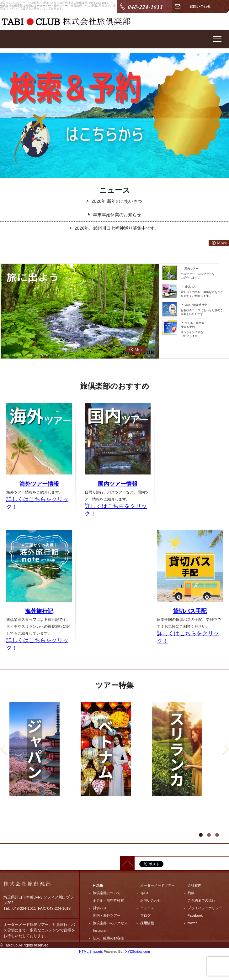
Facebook (195, 915)
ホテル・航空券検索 (108, 900)
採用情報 (147, 923)
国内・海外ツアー (107, 915)
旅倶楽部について (107, 893)
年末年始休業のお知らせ (117, 215)
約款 (191, 893)
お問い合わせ (151, 900)
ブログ (145, 915)
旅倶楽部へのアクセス (110, 923)
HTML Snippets (91, 951)
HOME (98, 885)
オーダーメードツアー (157, 885)
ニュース (147, 908)
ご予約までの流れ (201, 900)
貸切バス (100, 908)
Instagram (101, 930)
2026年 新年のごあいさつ (117, 201)
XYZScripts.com (138, 951)
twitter (192, 923)
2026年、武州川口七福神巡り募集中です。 (117, 228)
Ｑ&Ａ (145, 893)
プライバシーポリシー (205, 908)
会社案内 (194, 885)
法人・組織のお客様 (108, 938)
